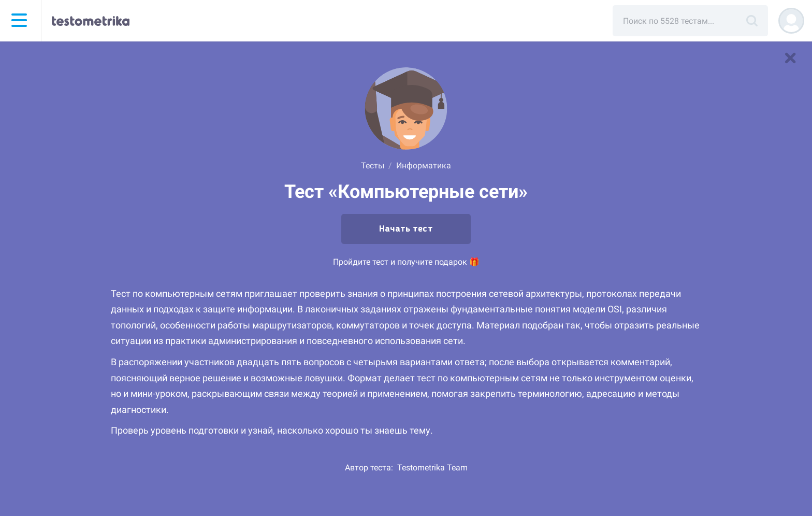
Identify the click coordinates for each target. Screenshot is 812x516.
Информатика (424, 166)
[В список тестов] (790, 58)
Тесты (373, 166)
